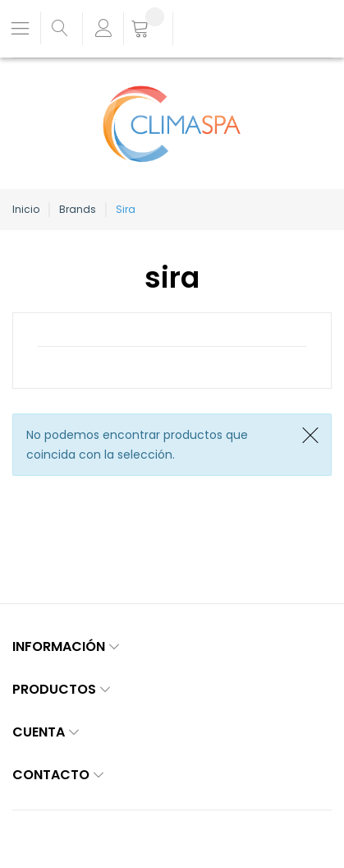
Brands (78, 209)
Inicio (26, 209)
